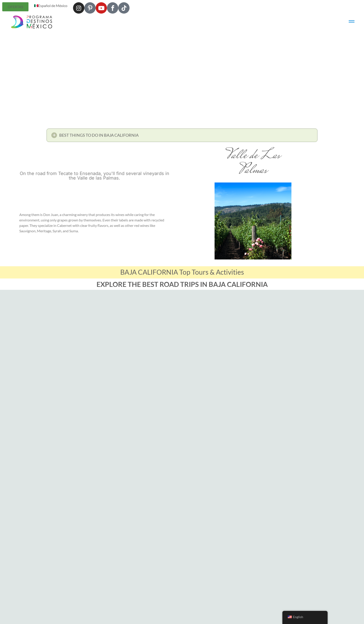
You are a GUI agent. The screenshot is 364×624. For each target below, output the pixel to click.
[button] (182, 137)
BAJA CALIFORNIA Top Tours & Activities (182, 272)
